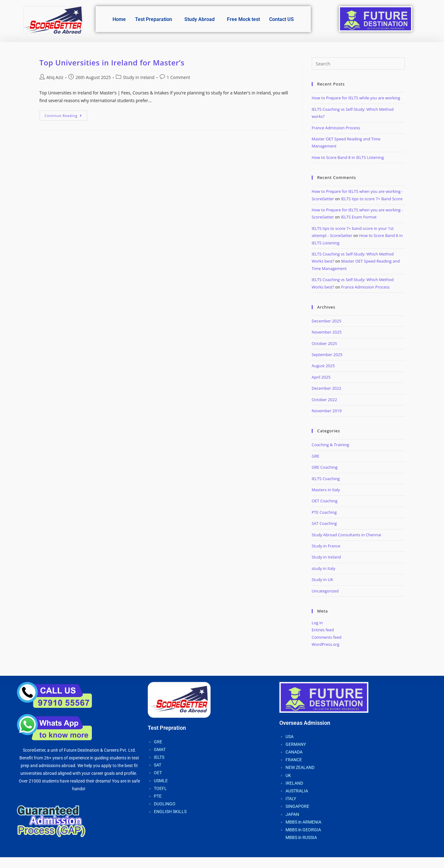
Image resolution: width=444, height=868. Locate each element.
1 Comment (179, 77)
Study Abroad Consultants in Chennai (346, 535)
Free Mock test (243, 19)
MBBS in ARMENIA (303, 822)
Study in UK (323, 579)
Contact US (282, 19)
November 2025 (327, 332)
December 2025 (327, 321)
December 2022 (327, 388)
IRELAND (294, 783)
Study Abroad (199, 19)
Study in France (326, 546)
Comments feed (327, 637)
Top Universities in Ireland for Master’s (112, 62)
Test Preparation (154, 19)
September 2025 (327, 355)
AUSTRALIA (297, 791)
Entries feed (323, 630)
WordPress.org (326, 644)
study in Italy (324, 568)
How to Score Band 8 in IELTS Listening (348, 157)
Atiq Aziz (55, 77)
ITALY (291, 799)
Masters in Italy (326, 490)
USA (290, 737)
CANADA (294, 752)
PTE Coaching (324, 512)
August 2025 (323, 366)
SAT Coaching (324, 523)
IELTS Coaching (326, 479)
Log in (317, 623)
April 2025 (321, 377)
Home (119, 19)
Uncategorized (325, 591)
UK (288, 775)
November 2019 (327, 411)
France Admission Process (336, 128)
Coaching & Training (330, 445)
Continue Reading (66, 114)
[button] (155, 19)
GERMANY (296, 744)
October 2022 (324, 400)
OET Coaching (325, 501)
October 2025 (324, 343)
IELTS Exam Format (359, 217)
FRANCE (294, 760)
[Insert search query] (358, 64)
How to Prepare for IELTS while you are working (356, 98)
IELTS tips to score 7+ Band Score (372, 199)
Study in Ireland (139, 77)
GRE (316, 456)
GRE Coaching (325, 467)
